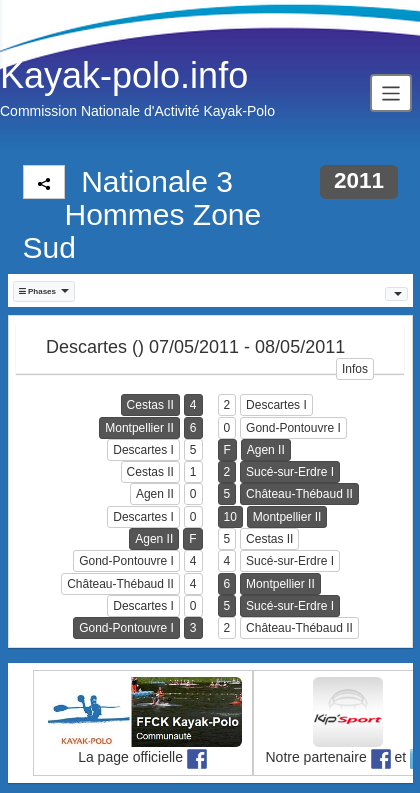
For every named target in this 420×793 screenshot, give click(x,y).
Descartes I (276, 405)
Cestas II (150, 405)
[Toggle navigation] (391, 92)
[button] (44, 291)
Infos (355, 369)
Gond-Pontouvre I (293, 428)
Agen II (266, 450)
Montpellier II (139, 428)
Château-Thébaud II (299, 494)
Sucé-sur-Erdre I (290, 472)
